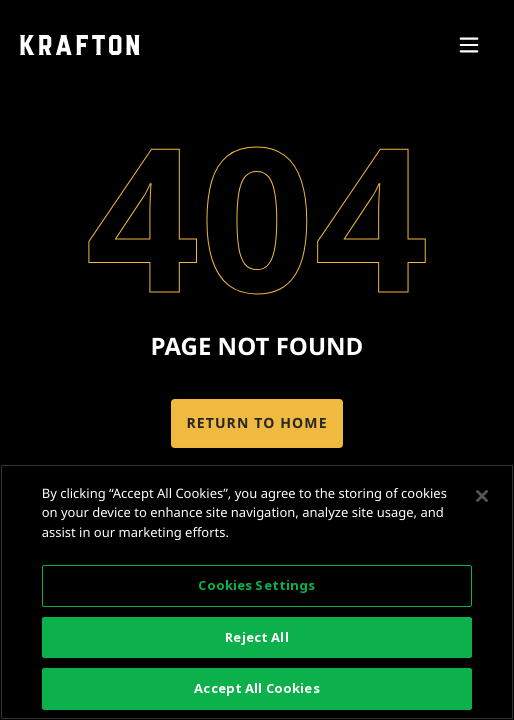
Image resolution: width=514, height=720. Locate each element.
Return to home (256, 423)
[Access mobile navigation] (469, 45)
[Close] (482, 496)
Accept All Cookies (256, 688)
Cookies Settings (256, 585)
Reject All (256, 637)
